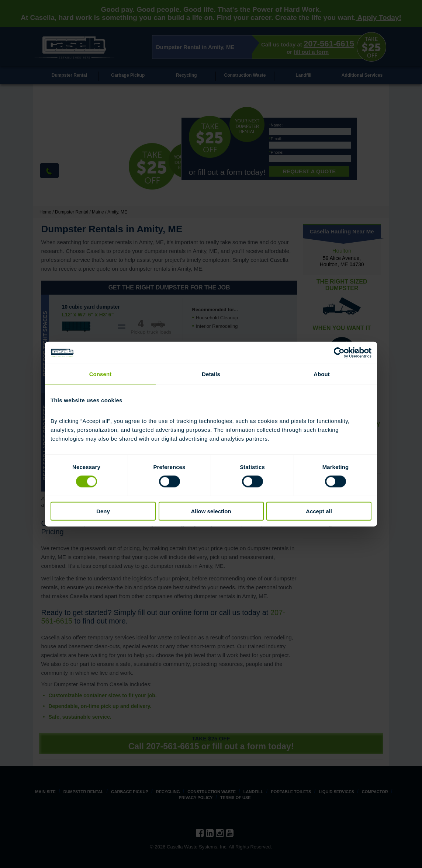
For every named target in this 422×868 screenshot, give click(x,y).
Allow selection (211, 511)
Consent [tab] (101, 374)
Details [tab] (211, 374)
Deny (103, 511)
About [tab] (322, 374)
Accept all (319, 511)
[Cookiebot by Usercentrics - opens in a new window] (339, 353)
